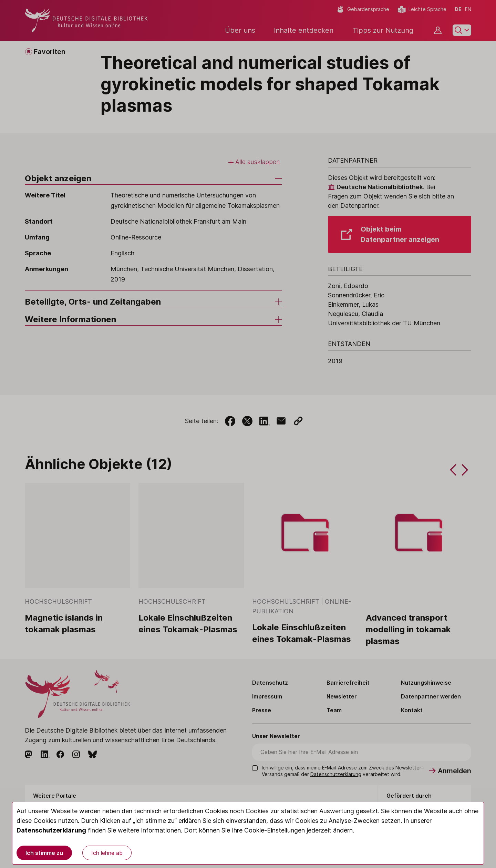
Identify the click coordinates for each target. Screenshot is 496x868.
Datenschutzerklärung (51, 830)
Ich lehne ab (107, 853)
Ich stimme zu (44, 853)
